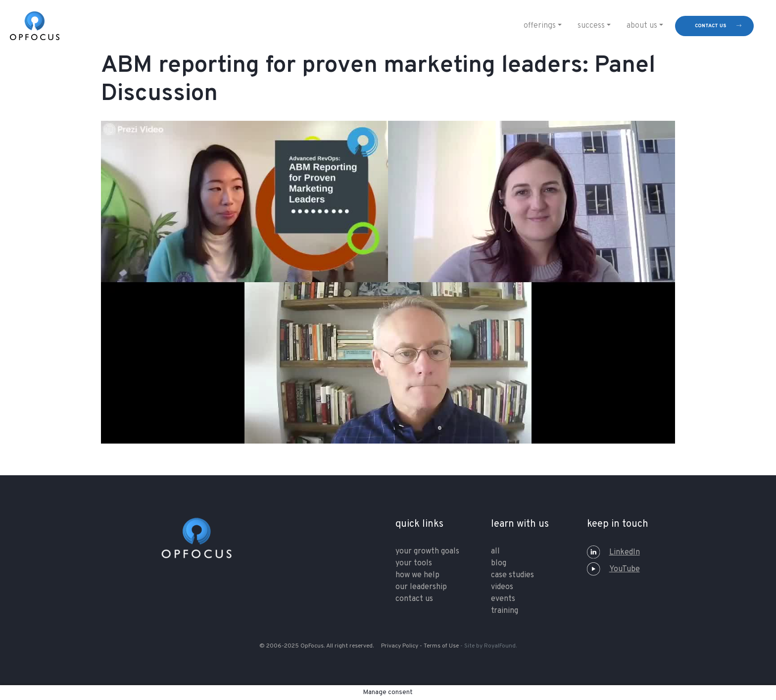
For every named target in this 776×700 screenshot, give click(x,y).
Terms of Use (441, 646)
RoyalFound (500, 646)
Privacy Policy (400, 646)
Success (591, 26)
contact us (711, 26)
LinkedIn (613, 552)
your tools (414, 563)
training (505, 611)
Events (503, 599)
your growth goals (427, 551)
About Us (642, 26)
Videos (502, 587)
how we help (417, 575)
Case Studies (512, 575)
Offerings (540, 26)
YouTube (613, 569)
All (495, 551)
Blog (499, 563)
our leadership (421, 587)
